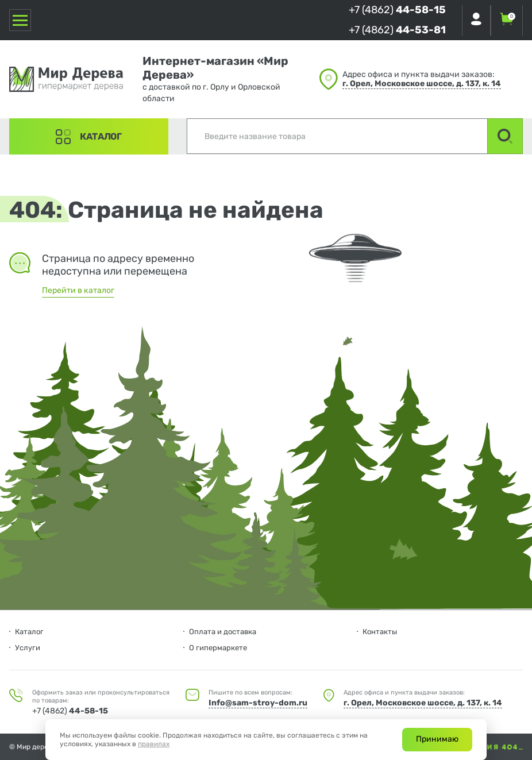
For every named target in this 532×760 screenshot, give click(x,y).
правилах (154, 744)
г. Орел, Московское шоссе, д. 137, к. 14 (422, 84)
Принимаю (437, 739)
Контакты (380, 632)
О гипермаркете (218, 648)
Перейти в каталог (78, 290)
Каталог (101, 136)
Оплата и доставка (223, 632)
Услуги (28, 648)
